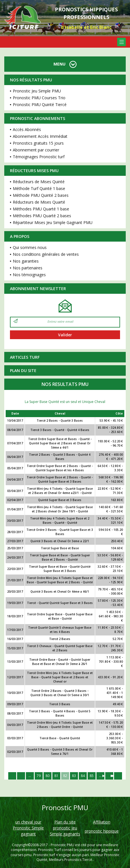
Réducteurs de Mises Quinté (39, 182)
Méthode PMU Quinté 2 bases (41, 195)
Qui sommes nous (30, 247)
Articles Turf (25, 357)
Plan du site (23, 370)
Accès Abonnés (27, 129)
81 (56, 776)
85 (92, 776)
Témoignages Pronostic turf (39, 157)
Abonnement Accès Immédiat (40, 136)
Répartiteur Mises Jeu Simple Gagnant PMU (53, 222)
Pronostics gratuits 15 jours (38, 143)
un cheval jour (28, 822)
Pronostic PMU (62, 845)
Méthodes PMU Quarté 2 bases (42, 216)
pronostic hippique (102, 831)
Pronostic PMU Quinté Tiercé (40, 104)
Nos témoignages (29, 275)
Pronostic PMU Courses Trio (39, 98)
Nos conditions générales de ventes (46, 254)
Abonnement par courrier (36, 150)
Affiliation (102, 822)
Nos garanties (26, 261)
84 (83, 776)
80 (48, 776)
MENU (65, 64)
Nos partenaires (28, 268)
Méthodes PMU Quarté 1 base (41, 209)
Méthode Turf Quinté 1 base (39, 188)
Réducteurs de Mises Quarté (39, 202)
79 (39, 776)
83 (74, 776)
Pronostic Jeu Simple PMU (37, 91)
